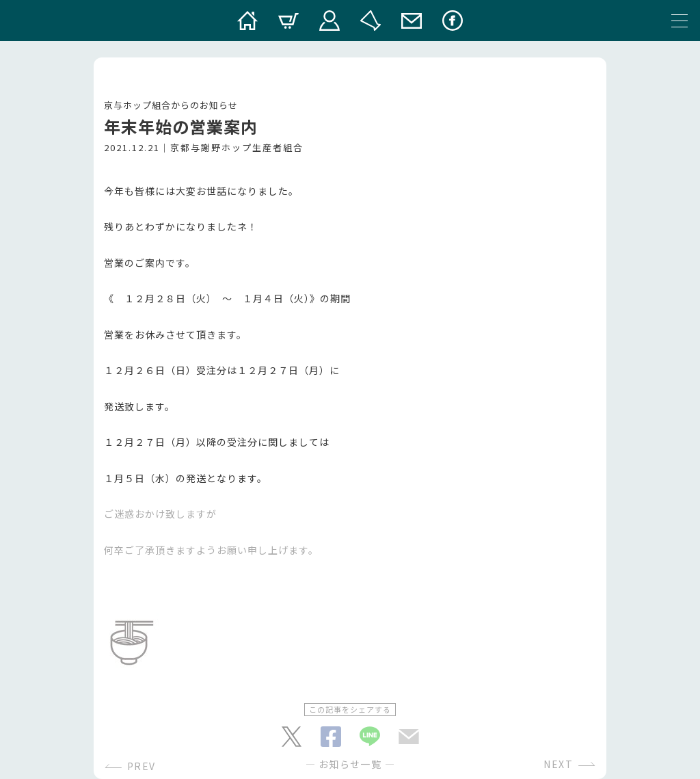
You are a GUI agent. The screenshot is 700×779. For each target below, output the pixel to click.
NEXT (558, 764)
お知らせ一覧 (350, 764)
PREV (142, 766)
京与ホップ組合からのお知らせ (171, 105)
